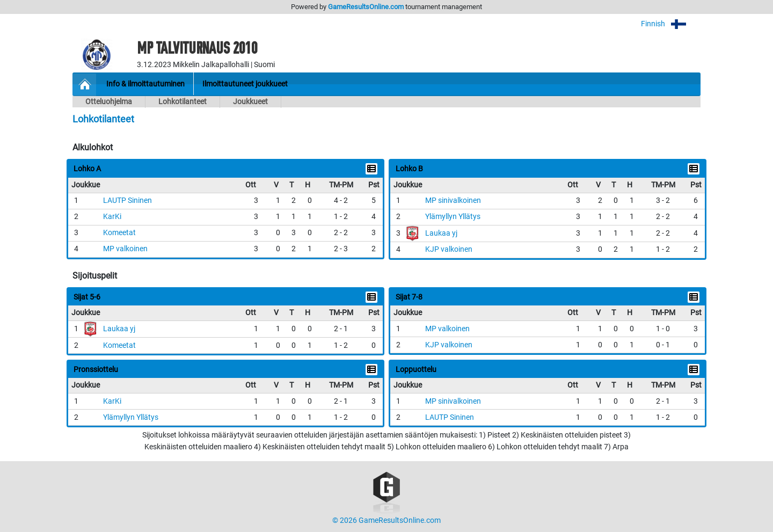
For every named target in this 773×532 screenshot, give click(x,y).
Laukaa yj (441, 233)
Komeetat (119, 233)
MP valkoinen (125, 249)
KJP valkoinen (449, 249)
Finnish (671, 24)
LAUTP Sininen (127, 201)
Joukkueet (250, 102)
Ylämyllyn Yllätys (453, 217)
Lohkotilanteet (183, 102)
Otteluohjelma (109, 102)
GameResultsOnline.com (366, 7)
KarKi (112, 217)
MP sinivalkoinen (453, 201)
